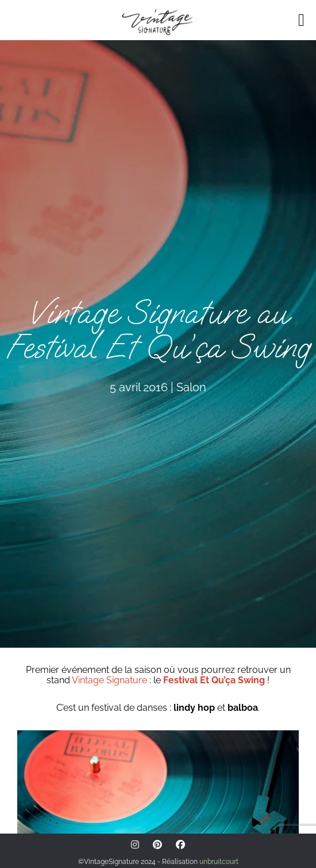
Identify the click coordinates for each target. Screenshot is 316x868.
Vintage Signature (109, 680)
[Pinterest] (157, 845)
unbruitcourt (219, 862)
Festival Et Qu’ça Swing (214, 680)
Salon (191, 387)
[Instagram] (135, 845)
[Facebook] (180, 845)
